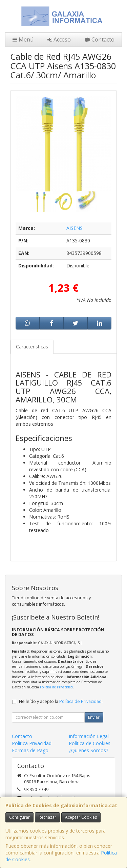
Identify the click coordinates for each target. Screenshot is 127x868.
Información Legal (89, 736)
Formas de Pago (30, 750)
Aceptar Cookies (81, 817)
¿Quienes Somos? (88, 750)
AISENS (75, 228)
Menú (23, 40)
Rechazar (47, 817)
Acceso (59, 40)
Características (32, 347)
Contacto (100, 40)
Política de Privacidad (56, 687)
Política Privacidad (32, 743)
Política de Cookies (90, 743)
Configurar (19, 817)
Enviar (94, 717)
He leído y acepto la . (61, 701)
